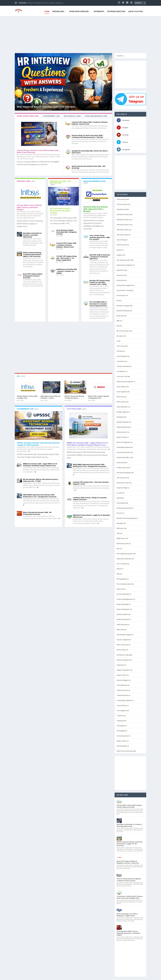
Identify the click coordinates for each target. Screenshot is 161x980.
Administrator (122, 244)
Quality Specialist (123, 618)
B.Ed (118, 300)
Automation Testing (124, 289)
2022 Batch (37, 154)
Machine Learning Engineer (126, 517)
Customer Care (99, 289)
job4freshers (22, 211)
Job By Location (135, 11)
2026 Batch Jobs (103, 125)
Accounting (121, 239)
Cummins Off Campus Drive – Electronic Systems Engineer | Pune (91, 482)
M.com (119, 512)
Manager (120, 522)
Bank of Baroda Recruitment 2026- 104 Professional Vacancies (37, 512)
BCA (101, 244)
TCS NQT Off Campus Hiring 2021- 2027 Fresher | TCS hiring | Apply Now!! (66, 257)
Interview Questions (116, 11)
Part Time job (122, 563)
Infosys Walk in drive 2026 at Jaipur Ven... (27, 396)
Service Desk (121, 649)
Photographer (122, 578)
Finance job (121, 462)
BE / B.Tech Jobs (101, 268)
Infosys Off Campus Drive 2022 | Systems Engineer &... (46, 3)
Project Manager (123, 603)
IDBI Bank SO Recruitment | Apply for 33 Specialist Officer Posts (91, 515)
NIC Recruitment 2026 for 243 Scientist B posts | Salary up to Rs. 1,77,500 (41, 479)
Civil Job (119, 350)
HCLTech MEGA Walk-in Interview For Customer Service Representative (98, 303)
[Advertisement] (76, 34)
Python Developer (123, 608)
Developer (120, 416)
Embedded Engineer (124, 446)
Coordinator (121, 370)
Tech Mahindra (122, 684)
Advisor (29, 156)
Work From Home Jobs (79, 11)
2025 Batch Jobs (22, 156)
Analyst (119, 254)
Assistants (39, 263)
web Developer (122, 745)
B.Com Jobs (20, 217)
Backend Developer (123, 310)
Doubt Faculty (122, 436)
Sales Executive (122, 624)
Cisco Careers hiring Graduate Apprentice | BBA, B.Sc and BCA (100, 236)
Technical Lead (122, 689)
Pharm (56, 502)
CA (118, 340)
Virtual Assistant (123, 735)
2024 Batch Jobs (55, 154)
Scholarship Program (124, 634)
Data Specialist (122, 406)
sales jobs (120, 629)
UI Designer (121, 725)
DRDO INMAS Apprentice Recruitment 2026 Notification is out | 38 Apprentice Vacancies (40, 495)
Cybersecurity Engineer (125, 381)
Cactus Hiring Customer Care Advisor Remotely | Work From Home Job (38, 150)
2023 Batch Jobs (45, 154)
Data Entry (121, 396)
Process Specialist (123, 593)
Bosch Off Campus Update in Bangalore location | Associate (33, 275)
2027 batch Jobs (103, 156)
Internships (99, 11)
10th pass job (35, 259)
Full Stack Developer (124, 472)
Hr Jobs (119, 492)
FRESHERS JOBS (58, 11)
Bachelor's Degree (49, 156)
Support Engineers (123, 669)
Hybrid (119, 497)
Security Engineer (123, 639)
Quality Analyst (122, 613)
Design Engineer (122, 411)
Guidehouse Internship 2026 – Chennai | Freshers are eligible (66, 270)
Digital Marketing (123, 426)
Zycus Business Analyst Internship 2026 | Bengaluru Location (67, 231)
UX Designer (121, 730)
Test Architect (122, 705)
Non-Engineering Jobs (97, 216)
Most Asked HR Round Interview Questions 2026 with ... (47, 106)
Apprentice (87, 216)
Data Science (121, 401)
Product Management (125, 598)
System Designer (123, 679)
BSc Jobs (105, 244)
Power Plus (120, 588)
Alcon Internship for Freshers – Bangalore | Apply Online (128, 914)
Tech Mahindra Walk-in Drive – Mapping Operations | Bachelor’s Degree (129, 932)
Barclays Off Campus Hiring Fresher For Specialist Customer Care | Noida (100, 281)
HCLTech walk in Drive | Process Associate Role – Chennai (61, 210)
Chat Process (121, 345)
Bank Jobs (35, 517)
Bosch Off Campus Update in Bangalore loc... (99, 396)
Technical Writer (123, 694)
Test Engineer (122, 710)
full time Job (39, 285)
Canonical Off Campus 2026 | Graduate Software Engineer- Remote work (90, 122)
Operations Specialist (124, 558)
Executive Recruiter (124, 451)
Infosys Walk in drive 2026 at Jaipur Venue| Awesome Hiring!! (29, 206)
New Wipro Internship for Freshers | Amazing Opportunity (32, 234)
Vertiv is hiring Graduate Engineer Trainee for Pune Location (129, 879)
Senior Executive (122, 644)
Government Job (28, 266)
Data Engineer (122, 391)
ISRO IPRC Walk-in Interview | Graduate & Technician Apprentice (100, 256)
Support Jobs (104, 505)
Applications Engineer (124, 264)
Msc (94, 522)
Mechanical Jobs (122, 543)
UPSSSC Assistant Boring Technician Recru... (74, 396)
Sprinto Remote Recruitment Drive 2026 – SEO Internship (89, 166)
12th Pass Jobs (54, 467)
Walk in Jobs (31, 217)
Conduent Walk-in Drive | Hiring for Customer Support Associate (90, 498)
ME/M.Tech (32, 487)
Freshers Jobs (29, 154)
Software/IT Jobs (88, 127)
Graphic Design (122, 487)
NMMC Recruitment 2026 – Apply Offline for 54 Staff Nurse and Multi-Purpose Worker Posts (40, 464)
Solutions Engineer (123, 659)
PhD (118, 573)
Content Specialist (123, 365)
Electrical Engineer (123, 441)
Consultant (121, 360)
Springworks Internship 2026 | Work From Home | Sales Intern (90, 151)
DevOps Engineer (123, 421)
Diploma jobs (93, 270)
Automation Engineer (124, 284)
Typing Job (121, 720)
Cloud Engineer (122, 355)
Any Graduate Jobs (37, 156)
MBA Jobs (120, 527)
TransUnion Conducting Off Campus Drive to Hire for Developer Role (130, 896)
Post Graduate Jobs (98, 294)
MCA (27, 487)
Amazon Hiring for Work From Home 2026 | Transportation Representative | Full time (87, 135)
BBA (25, 217)
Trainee (105, 247)
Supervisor (120, 664)
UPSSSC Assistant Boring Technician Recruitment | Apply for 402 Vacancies (33, 253)
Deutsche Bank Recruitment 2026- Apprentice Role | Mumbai (96, 208)
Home (47, 11)
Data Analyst (121, 386)
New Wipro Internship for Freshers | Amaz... (51, 396)
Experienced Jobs (95, 291)
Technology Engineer (124, 699)
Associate (33, 285)
